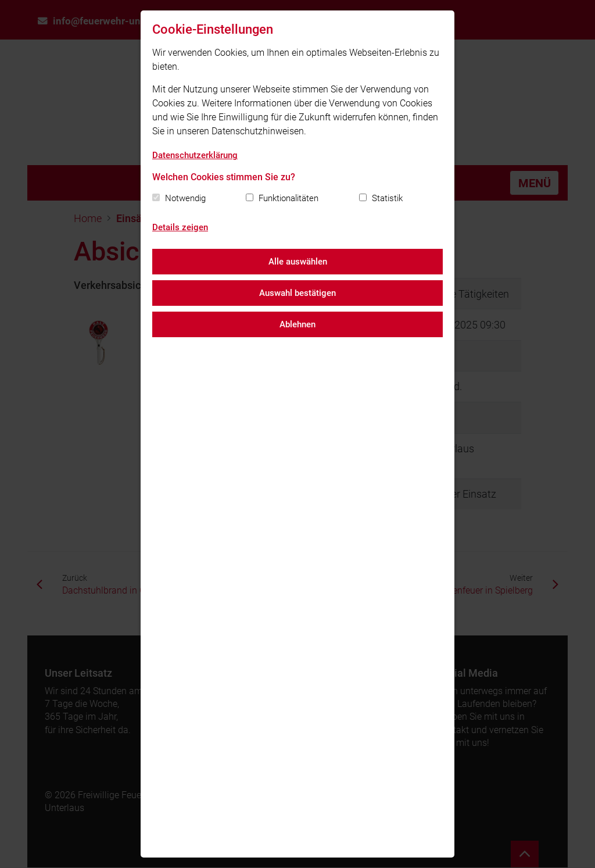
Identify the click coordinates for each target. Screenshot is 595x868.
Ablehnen (297, 324)
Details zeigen (180, 227)
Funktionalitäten (288, 198)
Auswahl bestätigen (297, 293)
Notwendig (185, 198)
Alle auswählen (298, 262)
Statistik (387, 198)
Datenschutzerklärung (195, 155)
